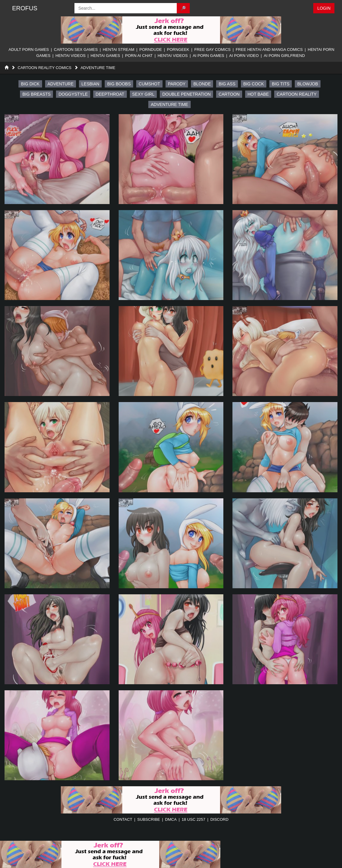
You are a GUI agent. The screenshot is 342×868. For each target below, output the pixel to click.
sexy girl (143, 94)
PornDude (151, 50)
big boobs (119, 84)
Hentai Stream (118, 50)
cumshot (149, 84)
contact (123, 819)
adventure (61, 84)
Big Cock (254, 84)
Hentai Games (105, 56)
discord (219, 819)
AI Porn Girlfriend (284, 56)
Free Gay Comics (212, 50)
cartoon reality (297, 94)
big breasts (36, 94)
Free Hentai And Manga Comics (269, 50)
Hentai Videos (70, 56)
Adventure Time (98, 68)
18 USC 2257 (193, 819)
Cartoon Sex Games (76, 50)
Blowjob (307, 84)
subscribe (149, 819)
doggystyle (73, 94)
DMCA (171, 819)
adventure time (169, 104)
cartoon (229, 94)
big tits (281, 84)
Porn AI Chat (139, 56)
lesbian (90, 84)
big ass (227, 84)
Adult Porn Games (29, 50)
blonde (202, 84)
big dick (30, 84)
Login (324, 8)
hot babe (258, 94)
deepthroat (110, 94)
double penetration (186, 94)
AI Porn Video (244, 56)
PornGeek (178, 50)
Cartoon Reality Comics (44, 68)
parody (177, 84)
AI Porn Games (209, 56)
